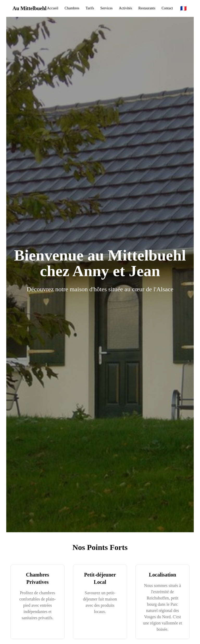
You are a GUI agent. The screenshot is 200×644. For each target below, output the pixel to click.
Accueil (53, 8)
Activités (126, 8)
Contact (167, 8)
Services (106, 8)
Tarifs (90, 8)
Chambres (72, 8)
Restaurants (147, 8)
